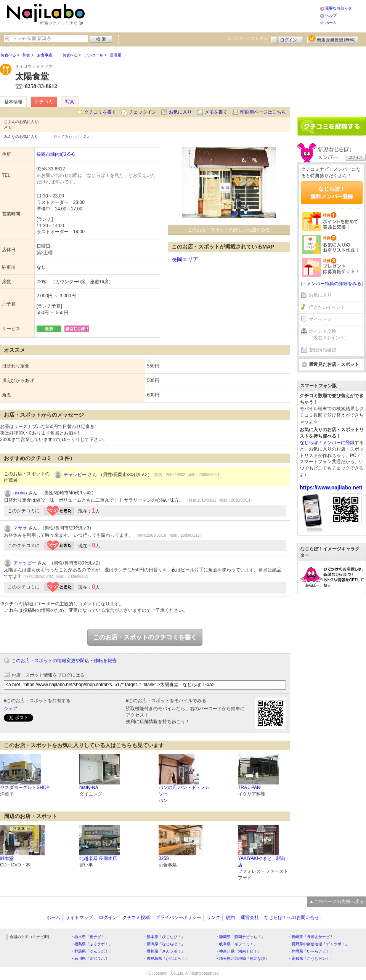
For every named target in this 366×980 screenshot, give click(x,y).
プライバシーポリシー (178, 917)
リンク (213, 917)
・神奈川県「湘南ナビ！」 (238, 951)
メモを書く (216, 112)
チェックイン (143, 112)
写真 (70, 102)
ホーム (331, 23)
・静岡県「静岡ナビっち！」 (240, 937)
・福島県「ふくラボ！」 (91, 944)
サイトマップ (79, 917)
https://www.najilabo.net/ (331, 488)
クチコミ (44, 102)
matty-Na (89, 788)
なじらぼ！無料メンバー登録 (332, 192)
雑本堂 (7, 858)
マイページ (320, 319)
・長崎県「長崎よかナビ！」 (313, 937)
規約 (230, 917)
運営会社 (250, 917)
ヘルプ (331, 15)
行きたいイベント (327, 307)
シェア (11, 709)
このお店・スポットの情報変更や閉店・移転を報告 (64, 661)
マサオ (20, 528)
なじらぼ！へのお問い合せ (292, 917)
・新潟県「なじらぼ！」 (164, 944)
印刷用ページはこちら (263, 112)
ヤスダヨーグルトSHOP (25, 788)
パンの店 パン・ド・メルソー (184, 791)
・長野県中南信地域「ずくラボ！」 (318, 944)
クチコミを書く (100, 112)
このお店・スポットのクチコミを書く (145, 637)
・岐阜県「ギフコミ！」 (236, 944)
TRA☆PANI (250, 788)
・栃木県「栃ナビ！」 (90, 937)
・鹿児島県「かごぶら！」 (166, 958)
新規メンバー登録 (333, 39)
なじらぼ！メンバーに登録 (327, 443)
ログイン (287, 39)
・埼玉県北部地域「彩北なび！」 (244, 958)
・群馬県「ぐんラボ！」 (91, 951)
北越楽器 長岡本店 (98, 858)
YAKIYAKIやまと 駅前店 (262, 862)
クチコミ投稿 (136, 917)
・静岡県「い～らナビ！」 (311, 951)
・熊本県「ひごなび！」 (164, 937)
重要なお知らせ (339, 8)
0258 (164, 858)
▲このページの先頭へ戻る (337, 901)
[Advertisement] (204, 15)
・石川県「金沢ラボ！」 (91, 958)
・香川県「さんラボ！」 (164, 951)
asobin (20, 493)
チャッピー (75, 475)
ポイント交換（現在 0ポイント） (329, 334)
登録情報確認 (323, 350)
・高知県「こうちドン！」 (311, 958)
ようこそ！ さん (248, 38)
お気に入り (180, 112)
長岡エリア (185, 259)
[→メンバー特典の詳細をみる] (332, 284)
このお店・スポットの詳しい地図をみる (229, 230)
